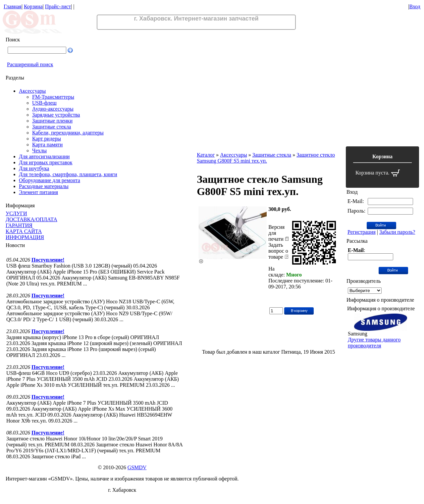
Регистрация (362, 232)
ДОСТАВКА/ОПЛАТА (31, 219)
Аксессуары (32, 91)
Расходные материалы (44, 186)
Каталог (206, 155)
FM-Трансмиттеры (53, 97)
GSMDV (137, 467)
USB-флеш (44, 103)
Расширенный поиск (30, 64)
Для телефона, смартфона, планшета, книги (68, 174)
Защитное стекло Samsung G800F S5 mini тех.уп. (266, 158)
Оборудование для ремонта (50, 180)
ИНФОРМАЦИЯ (25, 237)
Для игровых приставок (46, 162)
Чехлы (39, 151)
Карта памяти (47, 145)
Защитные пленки (52, 121)
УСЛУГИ (16, 213)
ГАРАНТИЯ (19, 225)
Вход (415, 6)
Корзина (33, 6)
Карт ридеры (47, 139)
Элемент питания (38, 192)
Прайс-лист (58, 6)
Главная (13, 6)
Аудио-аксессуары (53, 109)
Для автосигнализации (44, 156)
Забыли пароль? (397, 232)
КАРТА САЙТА (24, 231)
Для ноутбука (34, 168)
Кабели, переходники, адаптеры (68, 133)
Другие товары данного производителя (374, 343)
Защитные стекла (52, 127)
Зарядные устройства (56, 115)
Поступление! (48, 260)
